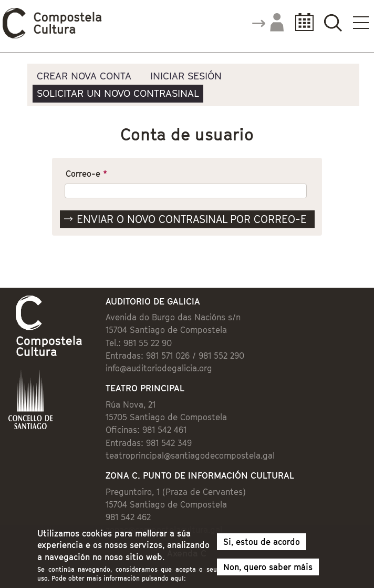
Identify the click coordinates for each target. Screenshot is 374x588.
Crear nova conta (84, 76)
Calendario (301, 22)
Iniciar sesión (186, 76)
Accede (267, 23)
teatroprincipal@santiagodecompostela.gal (190, 455)
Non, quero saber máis (268, 570)
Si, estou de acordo (262, 545)
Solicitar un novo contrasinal (118, 93)
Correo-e (86, 174)
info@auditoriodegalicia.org (159, 368)
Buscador (333, 22)
